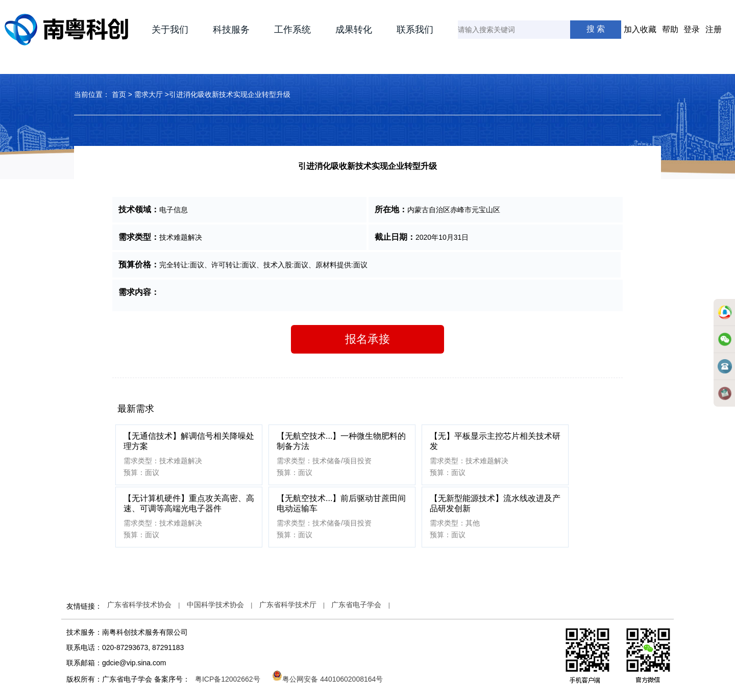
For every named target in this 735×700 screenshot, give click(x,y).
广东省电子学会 (356, 605)
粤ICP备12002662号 (228, 679)
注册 (714, 29)
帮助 (670, 29)
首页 (119, 94)
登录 (692, 29)
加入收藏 (640, 29)
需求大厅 (149, 94)
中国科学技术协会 (215, 605)
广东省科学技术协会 (139, 605)
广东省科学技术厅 (288, 605)
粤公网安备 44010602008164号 (327, 679)
